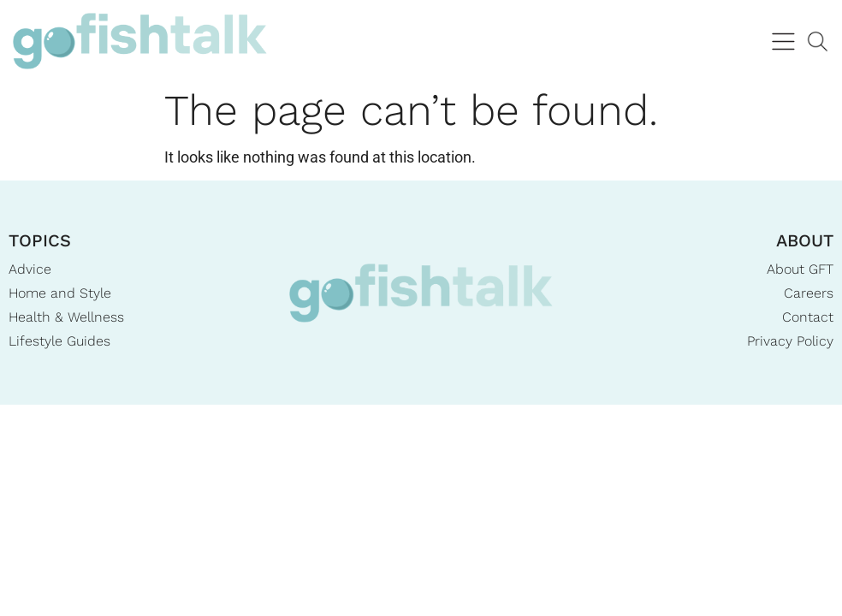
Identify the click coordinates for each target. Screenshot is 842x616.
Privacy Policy (790, 341)
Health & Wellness (66, 317)
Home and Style (60, 293)
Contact (808, 317)
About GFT (800, 269)
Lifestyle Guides (59, 341)
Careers (809, 293)
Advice (30, 269)
